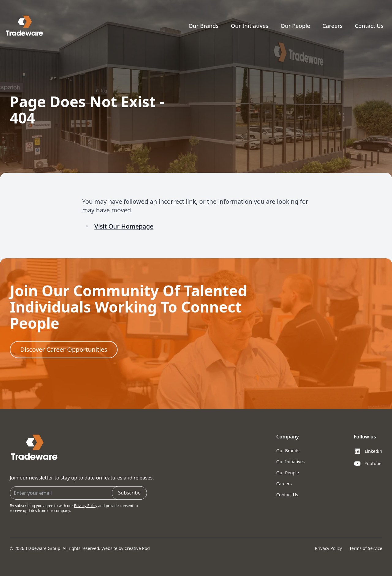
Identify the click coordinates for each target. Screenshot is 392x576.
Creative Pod (137, 548)
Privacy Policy (86, 506)
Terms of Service (366, 548)
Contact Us (369, 26)
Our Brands (203, 26)
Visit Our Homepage (124, 226)
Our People (295, 26)
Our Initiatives (250, 26)
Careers (333, 26)
